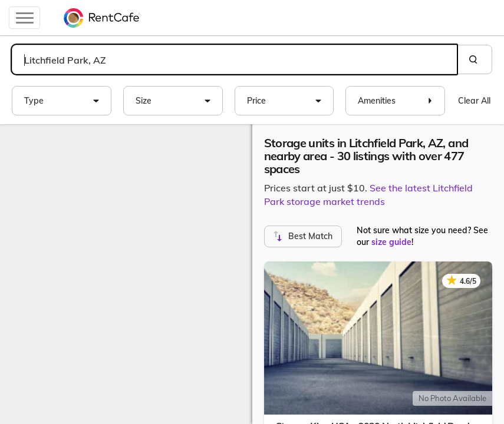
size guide (391, 242)
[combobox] (234, 59)
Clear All (474, 101)
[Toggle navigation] (24, 18)
